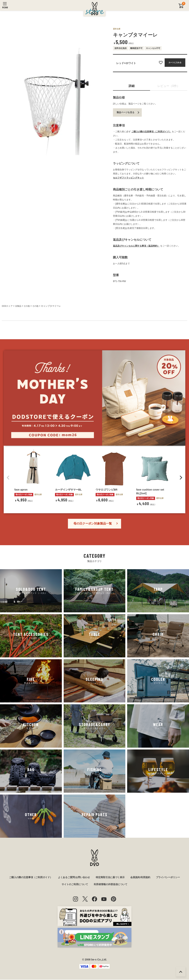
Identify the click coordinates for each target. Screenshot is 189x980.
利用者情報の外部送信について (127, 885)
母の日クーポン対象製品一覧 (93, 523)
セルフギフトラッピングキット (128, 178)
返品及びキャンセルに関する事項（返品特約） (136, 246)
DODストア (8, 306)
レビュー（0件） (169, 86)
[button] (8, 477)
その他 (28, 306)
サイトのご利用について (89, 885)
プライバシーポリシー (56, 885)
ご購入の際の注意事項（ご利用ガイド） (151, 132)
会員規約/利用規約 (159, 877)
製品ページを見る (126, 112)
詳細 (132, 86)
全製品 (19, 306)
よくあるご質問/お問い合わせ (89, 877)
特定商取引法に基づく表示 (127, 877)
